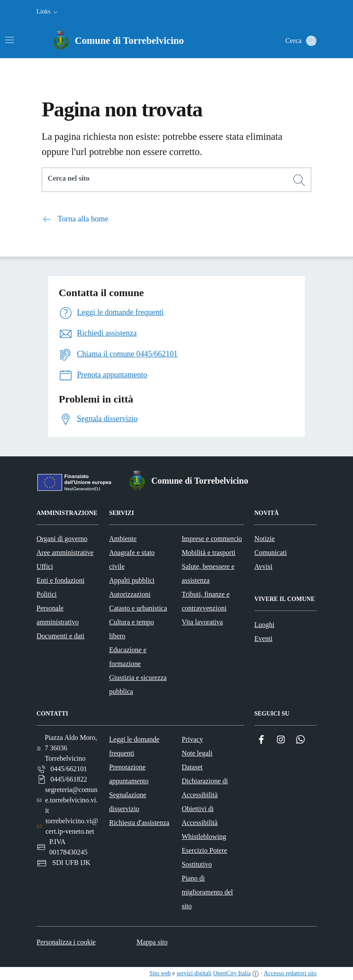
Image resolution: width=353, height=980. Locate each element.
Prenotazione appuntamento (129, 774)
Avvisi (263, 566)
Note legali (197, 753)
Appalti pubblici (132, 580)
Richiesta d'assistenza (139, 823)
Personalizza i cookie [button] (66, 942)
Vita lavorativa (202, 622)
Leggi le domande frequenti (134, 746)
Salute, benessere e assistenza (208, 573)
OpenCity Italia (232, 973)
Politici (47, 594)
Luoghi (264, 625)
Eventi (263, 638)
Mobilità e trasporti (209, 553)
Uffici (45, 566)
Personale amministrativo (58, 615)
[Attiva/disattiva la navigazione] (10, 40)
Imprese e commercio (212, 539)
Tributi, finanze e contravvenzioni (206, 601)
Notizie (265, 539)
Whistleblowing (204, 836)
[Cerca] (299, 180)
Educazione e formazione (128, 657)
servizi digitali (194, 973)
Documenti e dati (60, 636)
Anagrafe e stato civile (132, 559)
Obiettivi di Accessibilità (200, 816)
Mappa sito (152, 942)
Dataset (192, 767)
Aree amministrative (65, 553)
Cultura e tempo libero (132, 629)
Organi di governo (62, 539)
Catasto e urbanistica (138, 608)
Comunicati (271, 553)
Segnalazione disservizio (128, 802)
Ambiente (123, 539)
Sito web (160, 973)
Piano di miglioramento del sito (207, 892)
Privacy (192, 739)
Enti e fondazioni (60, 580)
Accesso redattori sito (290, 973)
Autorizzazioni (130, 594)
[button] (48, 12)
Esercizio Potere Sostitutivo (204, 857)
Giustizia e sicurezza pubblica (138, 685)
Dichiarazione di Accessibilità (205, 788)
